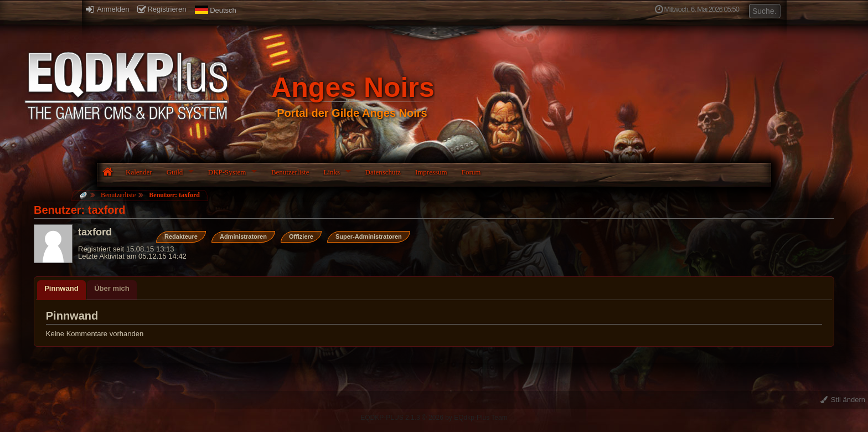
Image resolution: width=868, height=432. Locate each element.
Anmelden (107, 9)
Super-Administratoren (369, 236)
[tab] (61, 290)
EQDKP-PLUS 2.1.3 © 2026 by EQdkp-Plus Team (434, 418)
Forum (471, 172)
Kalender (139, 172)
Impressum (431, 172)
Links (332, 172)
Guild (175, 172)
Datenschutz (383, 172)
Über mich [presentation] (112, 288)
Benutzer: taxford (174, 195)
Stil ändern (843, 400)
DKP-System (227, 172)
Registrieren (162, 9)
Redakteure (181, 236)
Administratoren (243, 236)
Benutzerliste (290, 172)
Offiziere (301, 236)
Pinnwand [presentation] (61, 288)
